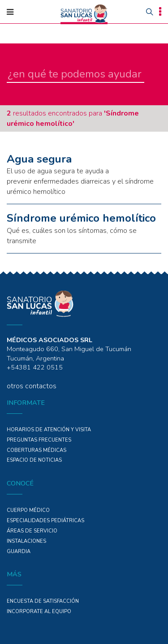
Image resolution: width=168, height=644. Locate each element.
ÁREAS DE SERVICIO (32, 531)
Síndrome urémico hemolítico (81, 218)
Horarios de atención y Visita (49, 430)
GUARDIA (19, 552)
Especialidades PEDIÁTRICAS (45, 521)
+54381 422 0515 (35, 367)
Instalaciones (26, 541)
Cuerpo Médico (28, 510)
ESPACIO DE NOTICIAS (34, 460)
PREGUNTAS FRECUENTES (39, 440)
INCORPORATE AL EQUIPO (39, 612)
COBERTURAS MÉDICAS (37, 450)
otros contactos (32, 386)
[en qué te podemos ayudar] (75, 74)
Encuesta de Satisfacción (43, 601)
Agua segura (39, 159)
